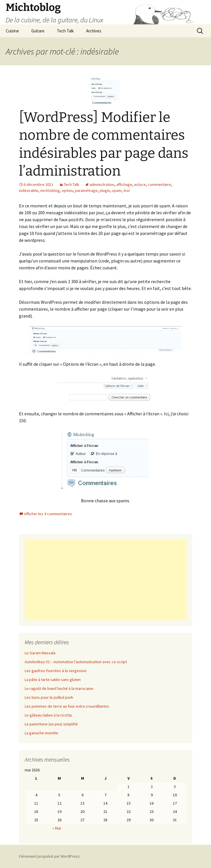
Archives (94, 31)
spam (117, 190)
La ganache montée (41, 733)
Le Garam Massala (40, 653)
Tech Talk (65, 31)
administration (102, 184)
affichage (124, 184)
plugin (105, 190)
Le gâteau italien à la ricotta (48, 715)
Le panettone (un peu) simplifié (51, 724)
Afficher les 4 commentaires (48, 514)
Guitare (38, 31)
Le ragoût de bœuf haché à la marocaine (59, 688)
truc (127, 190)
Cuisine (12, 31)
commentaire (159, 184)
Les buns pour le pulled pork (49, 697)
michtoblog (50, 190)
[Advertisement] (106, 580)
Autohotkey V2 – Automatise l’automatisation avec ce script (76, 662)
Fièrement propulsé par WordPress (49, 856)
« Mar (57, 828)
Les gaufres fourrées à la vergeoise (56, 671)
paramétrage (86, 190)
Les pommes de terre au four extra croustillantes (67, 706)
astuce (140, 184)
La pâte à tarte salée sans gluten (53, 680)
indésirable (29, 190)
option (67, 190)
